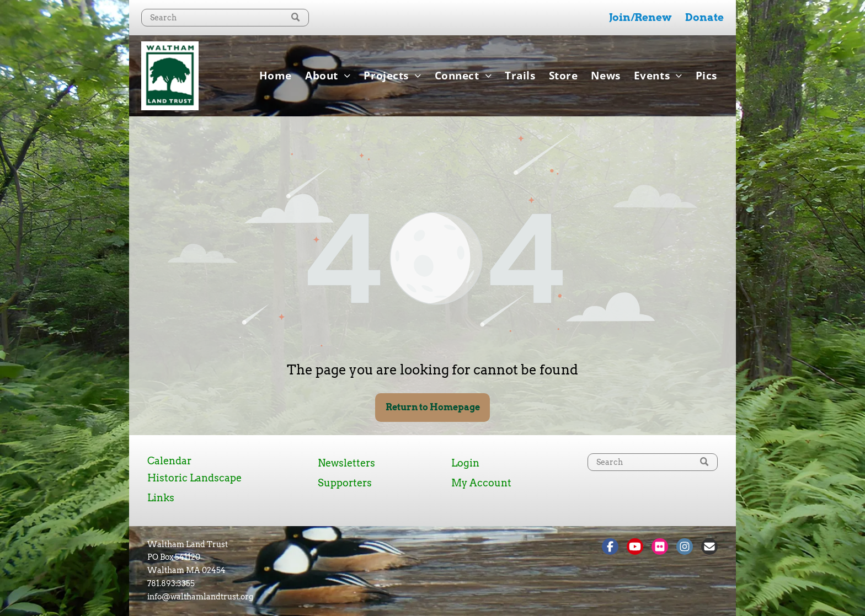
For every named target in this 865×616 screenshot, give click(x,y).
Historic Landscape (194, 478)
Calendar (169, 461)
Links (161, 498)
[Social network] (610, 548)
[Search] (225, 18)
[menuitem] (276, 76)
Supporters (345, 483)
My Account (481, 483)
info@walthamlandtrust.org (200, 597)
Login (465, 463)
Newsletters (346, 463)
